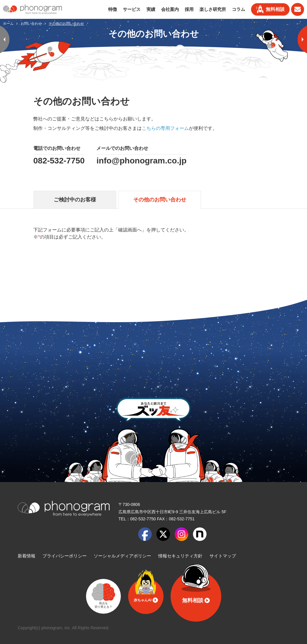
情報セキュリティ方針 (180, 556)
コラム (238, 9)
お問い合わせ (32, 24)
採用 (189, 9)
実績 (151, 9)
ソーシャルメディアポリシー (122, 556)
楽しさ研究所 (213, 9)
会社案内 (170, 9)
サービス (132, 9)
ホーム (9, 24)
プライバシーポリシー (65, 556)
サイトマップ (223, 556)
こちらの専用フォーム (165, 128)
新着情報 (27, 556)
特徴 (113, 9)
